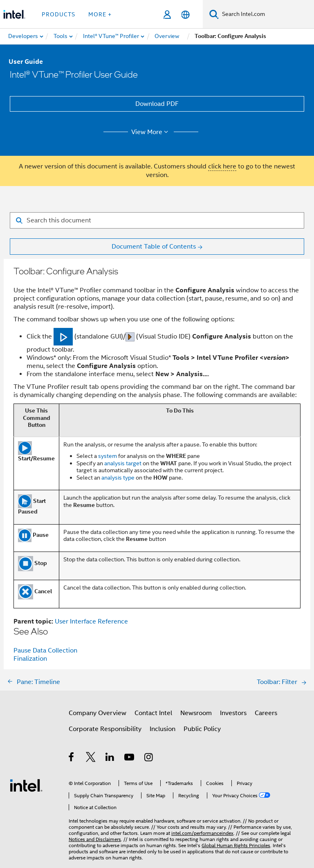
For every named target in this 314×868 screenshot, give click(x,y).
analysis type (118, 478)
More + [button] (100, 14)
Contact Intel (153, 713)
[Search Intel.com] (266, 14)
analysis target (123, 463)
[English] (185, 15)
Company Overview (98, 713)
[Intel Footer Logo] (26, 785)
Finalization (30, 659)
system (108, 456)
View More (151, 132)
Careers (266, 713)
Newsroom (196, 713)
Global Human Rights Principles (236, 845)
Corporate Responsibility (105, 729)
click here (222, 166)
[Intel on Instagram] (149, 758)
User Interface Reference (91, 621)
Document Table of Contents (154, 247)
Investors (233, 713)
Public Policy (202, 729)
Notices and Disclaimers (95, 839)
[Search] (214, 14)
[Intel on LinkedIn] (110, 758)
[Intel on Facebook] (72, 758)
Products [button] (58, 14)
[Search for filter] (157, 220)
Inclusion (163, 729)
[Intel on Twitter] (91, 758)
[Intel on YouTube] (130, 758)
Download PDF (157, 104)
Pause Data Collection (45, 650)
